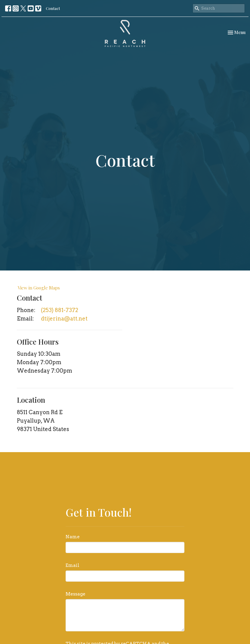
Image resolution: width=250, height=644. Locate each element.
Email (73, 565)
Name (73, 537)
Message (76, 594)
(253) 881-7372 (60, 310)
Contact (53, 8)
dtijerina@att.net (64, 319)
